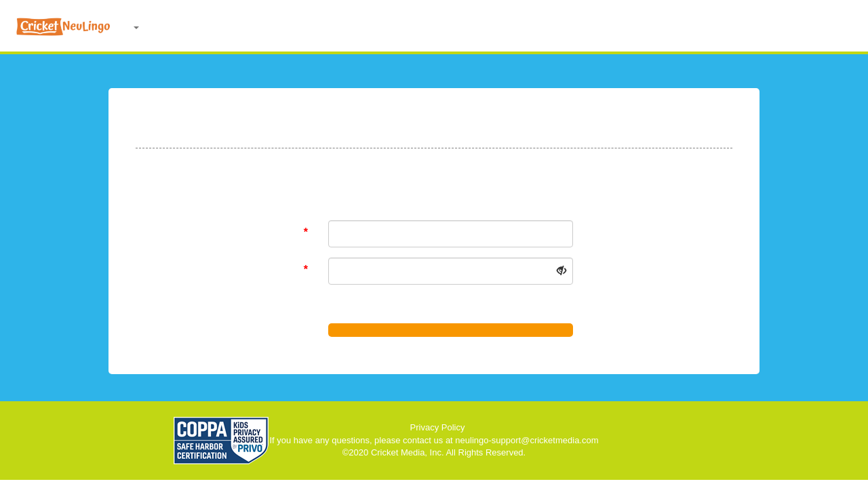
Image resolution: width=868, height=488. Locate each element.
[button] (137, 27)
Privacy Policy (438, 427)
